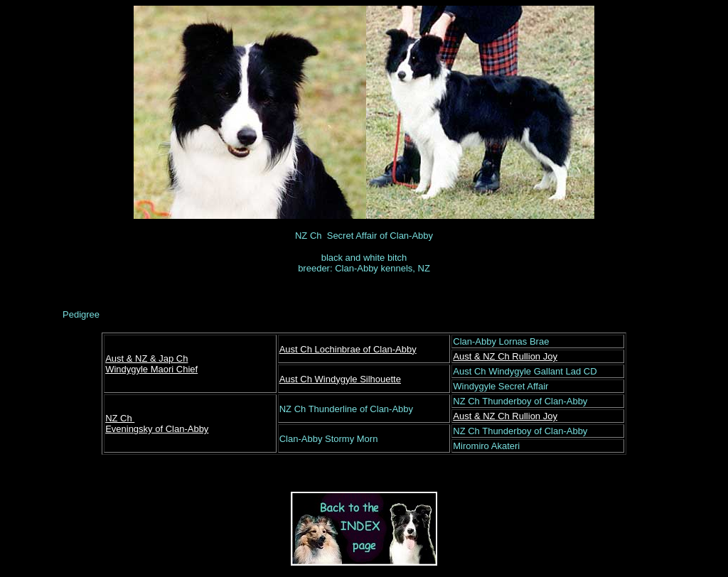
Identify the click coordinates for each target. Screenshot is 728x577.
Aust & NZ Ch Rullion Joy (505, 356)
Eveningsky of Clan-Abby (157, 429)
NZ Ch (120, 418)
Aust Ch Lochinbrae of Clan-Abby (348, 349)
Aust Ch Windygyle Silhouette (340, 379)
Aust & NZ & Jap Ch (146, 358)
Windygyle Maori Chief (151, 369)
